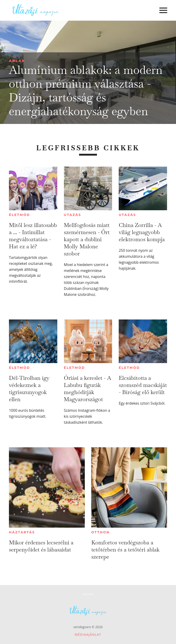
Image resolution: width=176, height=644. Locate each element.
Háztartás (22, 532)
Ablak (17, 61)
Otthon (100, 532)
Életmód (19, 215)
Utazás (73, 215)
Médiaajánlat (88, 634)
